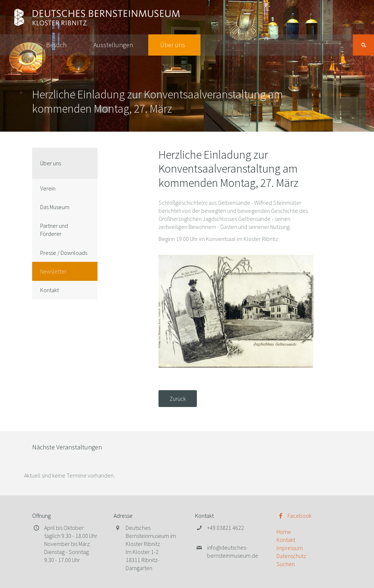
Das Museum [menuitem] (55, 207)
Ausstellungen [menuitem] (113, 45)
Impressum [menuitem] (290, 548)
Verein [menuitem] (48, 188)
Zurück (178, 399)
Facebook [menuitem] (299, 516)
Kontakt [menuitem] (49, 290)
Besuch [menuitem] (56, 45)
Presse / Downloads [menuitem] (64, 253)
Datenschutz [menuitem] (291, 556)
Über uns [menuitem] (173, 45)
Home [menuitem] (284, 532)
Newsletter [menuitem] (53, 271)
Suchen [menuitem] (286, 564)
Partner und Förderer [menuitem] (54, 230)
